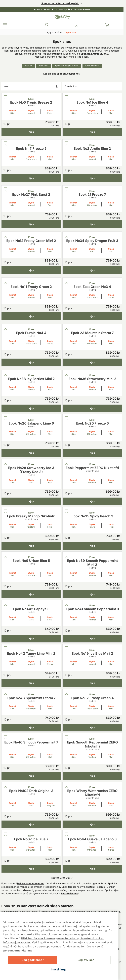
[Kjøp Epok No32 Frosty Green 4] (92, 727)
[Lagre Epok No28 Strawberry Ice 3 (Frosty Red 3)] (6, 463)
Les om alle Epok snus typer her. (62, 74)
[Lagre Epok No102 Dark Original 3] (6, 786)
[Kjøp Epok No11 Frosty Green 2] (31, 316)
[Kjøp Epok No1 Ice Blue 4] (92, 132)
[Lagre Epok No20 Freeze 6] (67, 418)
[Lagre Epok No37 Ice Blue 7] (6, 834)
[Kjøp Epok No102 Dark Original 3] (31, 824)
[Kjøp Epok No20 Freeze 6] (92, 453)
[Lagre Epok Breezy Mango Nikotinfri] (6, 511)
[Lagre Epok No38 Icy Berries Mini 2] (6, 374)
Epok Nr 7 (71, 54)
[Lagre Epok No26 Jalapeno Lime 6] (6, 418)
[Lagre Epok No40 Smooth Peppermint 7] (6, 737)
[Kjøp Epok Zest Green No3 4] (92, 316)
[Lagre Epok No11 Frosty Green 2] (6, 282)
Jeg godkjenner (33, 960)
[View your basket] (107, 25)
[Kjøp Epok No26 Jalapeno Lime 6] (31, 453)
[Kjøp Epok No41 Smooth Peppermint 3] (92, 639)
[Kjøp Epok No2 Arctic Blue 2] (92, 178)
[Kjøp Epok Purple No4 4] (31, 362)
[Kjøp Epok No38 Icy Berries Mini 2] (31, 408)
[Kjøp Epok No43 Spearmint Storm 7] (31, 727)
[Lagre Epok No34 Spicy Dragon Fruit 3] (67, 236)
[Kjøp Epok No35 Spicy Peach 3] (92, 546)
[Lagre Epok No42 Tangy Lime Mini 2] (6, 648)
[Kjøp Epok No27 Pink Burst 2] (31, 224)
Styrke (31, 111)
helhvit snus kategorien (31, 883)
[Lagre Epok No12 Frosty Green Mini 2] (6, 236)
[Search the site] (47, 25)
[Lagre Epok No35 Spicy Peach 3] (67, 511)
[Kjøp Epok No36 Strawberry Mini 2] (92, 408)
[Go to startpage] (62, 17)
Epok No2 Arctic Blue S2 (94, 54)
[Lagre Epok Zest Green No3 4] (67, 282)
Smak (50, 111)
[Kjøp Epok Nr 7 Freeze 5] (31, 178)
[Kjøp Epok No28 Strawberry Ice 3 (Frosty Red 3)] (31, 501)
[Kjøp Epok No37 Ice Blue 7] (31, 869)
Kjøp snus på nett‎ (55, 32)
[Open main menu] (5, 25)
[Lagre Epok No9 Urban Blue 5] (6, 556)
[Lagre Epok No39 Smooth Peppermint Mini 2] (67, 556)
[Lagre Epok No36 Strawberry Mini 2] (67, 374)
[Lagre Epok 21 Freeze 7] (67, 190)
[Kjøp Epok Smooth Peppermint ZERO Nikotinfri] (92, 776)
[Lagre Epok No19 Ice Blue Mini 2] (67, 648)
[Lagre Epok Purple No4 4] (6, 328)
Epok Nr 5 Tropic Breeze (67, 66)
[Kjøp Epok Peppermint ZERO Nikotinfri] (92, 501)
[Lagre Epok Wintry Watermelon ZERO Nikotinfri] (67, 786)
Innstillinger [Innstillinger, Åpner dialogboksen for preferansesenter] (59, 969)
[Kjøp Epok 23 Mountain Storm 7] (92, 362)
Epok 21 (28, 66)
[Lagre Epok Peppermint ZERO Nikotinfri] (67, 463)
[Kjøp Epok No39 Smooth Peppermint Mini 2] (92, 594)
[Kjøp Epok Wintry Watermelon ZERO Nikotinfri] (92, 824)
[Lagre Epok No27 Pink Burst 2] (6, 190)
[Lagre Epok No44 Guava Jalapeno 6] (67, 834)
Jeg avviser (86, 960)
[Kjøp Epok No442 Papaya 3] (31, 639)
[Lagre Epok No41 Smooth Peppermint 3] (67, 604)
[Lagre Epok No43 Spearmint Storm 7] (6, 693)
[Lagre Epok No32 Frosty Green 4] (67, 693)
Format (12, 111)
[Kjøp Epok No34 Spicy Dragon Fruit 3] (92, 270)
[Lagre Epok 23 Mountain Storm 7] (67, 328)
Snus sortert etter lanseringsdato (60, 3)
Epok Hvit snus (69, 893)
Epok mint (44, 66)
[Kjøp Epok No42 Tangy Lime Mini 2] (31, 683)
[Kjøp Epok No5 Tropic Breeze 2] (31, 132)
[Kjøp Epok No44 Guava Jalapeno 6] (92, 869)
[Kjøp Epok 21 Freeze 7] (92, 224)
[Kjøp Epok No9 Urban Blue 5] (31, 594)
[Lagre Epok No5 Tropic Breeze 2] (6, 97)
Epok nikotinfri (92, 66)
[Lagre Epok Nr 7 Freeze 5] (6, 144)
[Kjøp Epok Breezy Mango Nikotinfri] (31, 546)
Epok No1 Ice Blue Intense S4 (48, 54)
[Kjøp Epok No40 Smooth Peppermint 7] (31, 776)
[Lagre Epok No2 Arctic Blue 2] (67, 144)
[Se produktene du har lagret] (77, 25)
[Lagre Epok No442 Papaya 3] (6, 604)
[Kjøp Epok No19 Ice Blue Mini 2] (92, 683)
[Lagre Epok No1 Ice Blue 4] (67, 97)
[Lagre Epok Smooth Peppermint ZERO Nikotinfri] (67, 737)
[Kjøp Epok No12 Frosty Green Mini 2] (31, 270)
